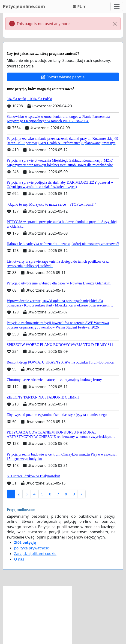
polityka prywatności (32, 548)
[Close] (115, 24)
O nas (19, 559)
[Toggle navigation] (117, 6)
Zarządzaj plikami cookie (35, 554)
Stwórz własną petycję (63, 77)
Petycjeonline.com (24, 6)
